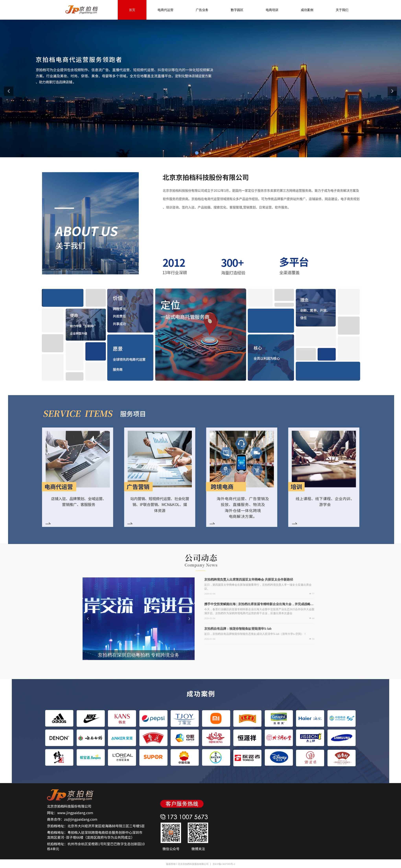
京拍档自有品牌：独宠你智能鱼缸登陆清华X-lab (238, 629)
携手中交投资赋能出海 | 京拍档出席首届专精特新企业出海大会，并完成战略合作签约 (259, 604)
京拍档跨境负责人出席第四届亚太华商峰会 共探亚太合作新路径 (249, 579)
